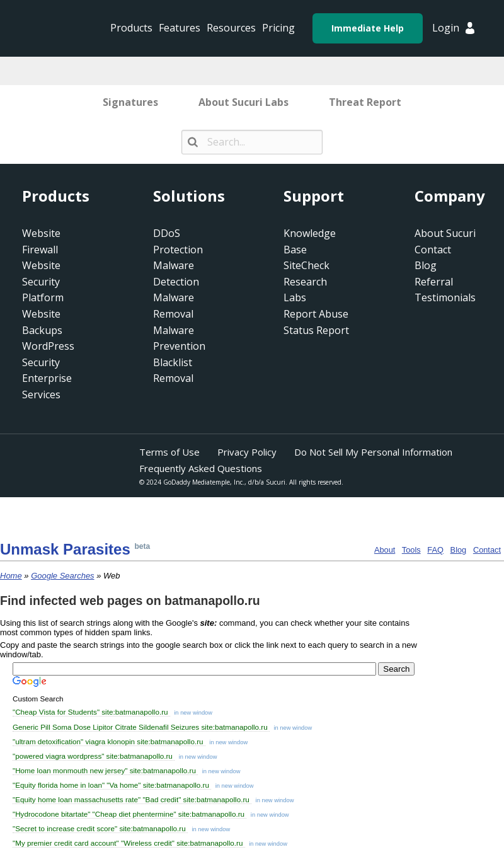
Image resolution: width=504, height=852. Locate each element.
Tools (411, 550)
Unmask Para (65, 549)
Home (11, 576)
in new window (193, 713)
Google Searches (62, 576)
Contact (487, 550)
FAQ (435, 550)
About (385, 550)
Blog (459, 550)
